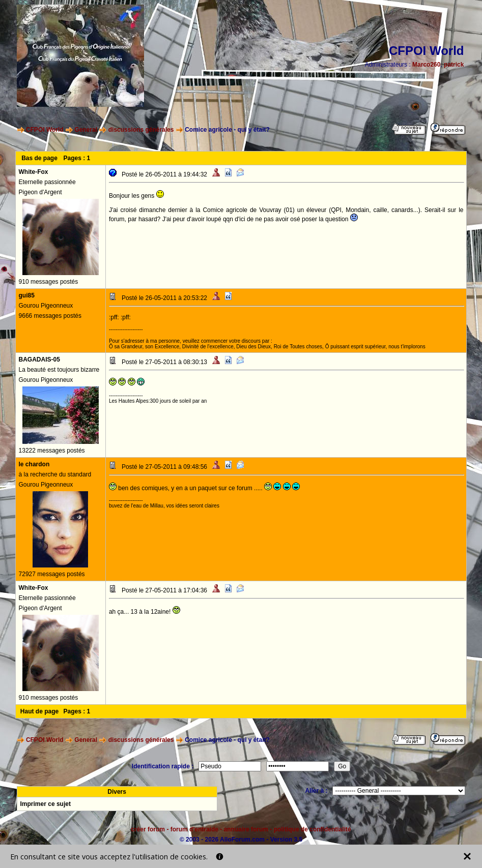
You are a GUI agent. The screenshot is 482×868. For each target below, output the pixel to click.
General (86, 130)
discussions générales (141, 130)
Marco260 (426, 65)
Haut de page (39, 711)
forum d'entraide (194, 829)
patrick (454, 65)
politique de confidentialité (313, 829)
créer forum (148, 829)
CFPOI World (45, 130)
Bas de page (39, 158)
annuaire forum (246, 829)
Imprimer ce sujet (46, 804)
